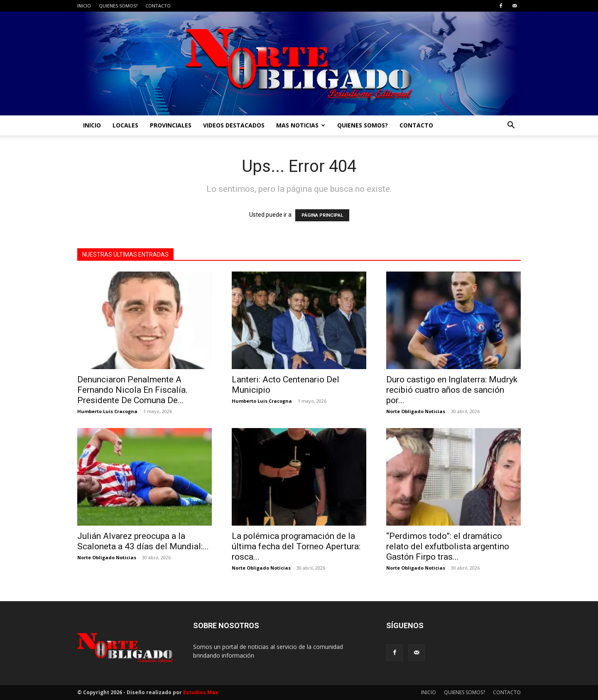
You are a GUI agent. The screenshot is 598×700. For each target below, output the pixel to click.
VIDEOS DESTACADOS (234, 125)
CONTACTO (158, 6)
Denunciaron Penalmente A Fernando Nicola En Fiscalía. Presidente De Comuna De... (132, 390)
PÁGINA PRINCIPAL (322, 215)
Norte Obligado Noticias (416, 411)
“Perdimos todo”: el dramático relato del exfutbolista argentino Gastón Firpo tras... (448, 546)
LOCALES (125, 125)
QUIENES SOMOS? (118, 6)
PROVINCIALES (171, 125)
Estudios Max (201, 692)
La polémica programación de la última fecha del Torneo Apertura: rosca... (296, 546)
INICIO (84, 6)
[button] (511, 126)
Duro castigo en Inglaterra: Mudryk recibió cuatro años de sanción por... (452, 390)
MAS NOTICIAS (301, 125)
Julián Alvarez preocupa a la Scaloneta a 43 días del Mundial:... (143, 541)
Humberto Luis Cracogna (107, 411)
